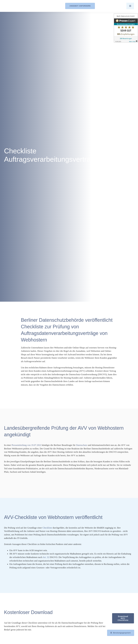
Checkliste (47, 528)
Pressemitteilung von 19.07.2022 (26, 445)
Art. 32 (46, 557)
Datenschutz (82, 445)
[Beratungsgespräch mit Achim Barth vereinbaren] (121, 633)
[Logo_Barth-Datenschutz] (19, 6)
